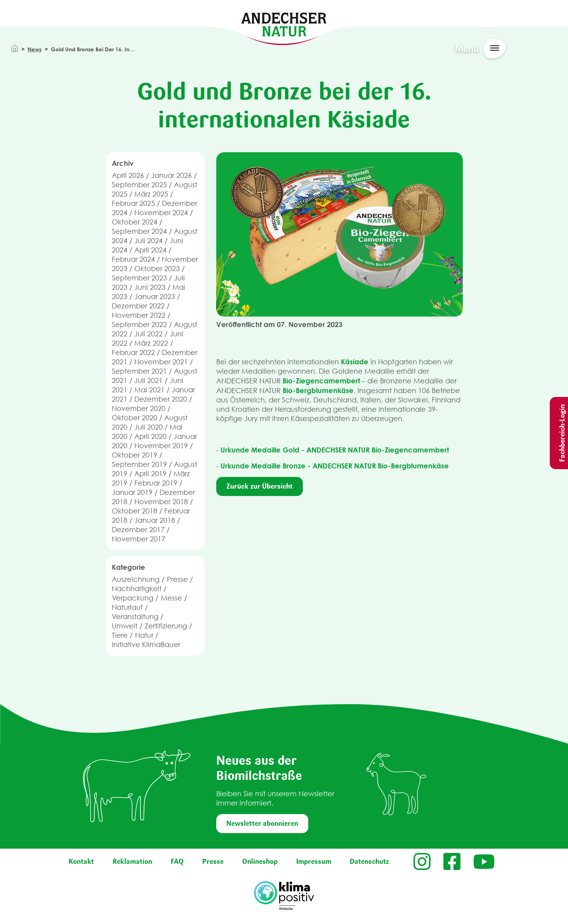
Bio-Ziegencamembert (321, 381)
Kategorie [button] (129, 567)
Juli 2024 (149, 241)
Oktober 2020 (135, 418)
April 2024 (150, 250)
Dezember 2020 (161, 399)
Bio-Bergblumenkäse (318, 390)
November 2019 (161, 446)
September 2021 (139, 371)
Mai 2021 (149, 390)
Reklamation (132, 861)
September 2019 (139, 464)
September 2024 (139, 231)
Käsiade (355, 362)
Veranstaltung (135, 617)
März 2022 (151, 343)
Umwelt (125, 626)
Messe (171, 598)
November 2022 (139, 315)
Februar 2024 (133, 259)
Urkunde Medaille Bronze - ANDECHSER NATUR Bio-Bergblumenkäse (335, 466)
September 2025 (139, 185)
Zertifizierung (166, 626)
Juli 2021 (149, 380)
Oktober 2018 (135, 511)
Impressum (314, 861)
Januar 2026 (171, 175)
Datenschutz (369, 861)
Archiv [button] (123, 163)
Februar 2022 (133, 352)
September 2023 (139, 278)
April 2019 (150, 474)
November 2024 (161, 213)
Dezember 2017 (138, 530)
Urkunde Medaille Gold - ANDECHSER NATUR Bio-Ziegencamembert (335, 450)
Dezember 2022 (138, 306)
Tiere (120, 635)
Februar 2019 (156, 483)
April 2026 (128, 175)
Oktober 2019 (135, 455)
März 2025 (151, 194)
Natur (144, 635)
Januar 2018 (155, 520)
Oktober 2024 (135, 222)
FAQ (177, 861)
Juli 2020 (149, 427)
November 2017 (139, 539)
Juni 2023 (150, 287)
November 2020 (139, 408)
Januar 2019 (132, 492)
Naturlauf (127, 607)
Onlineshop (260, 861)
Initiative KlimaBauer (146, 645)
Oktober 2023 (157, 269)
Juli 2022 (149, 334)
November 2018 (161, 502)
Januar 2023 (155, 297)
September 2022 (139, 325)
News (35, 49)
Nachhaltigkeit (137, 589)
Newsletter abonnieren (262, 823)
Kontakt (81, 861)
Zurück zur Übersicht (260, 486)
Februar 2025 (133, 203)
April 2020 (150, 436)
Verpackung (133, 598)
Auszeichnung (136, 579)
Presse (177, 579)
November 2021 (161, 362)
